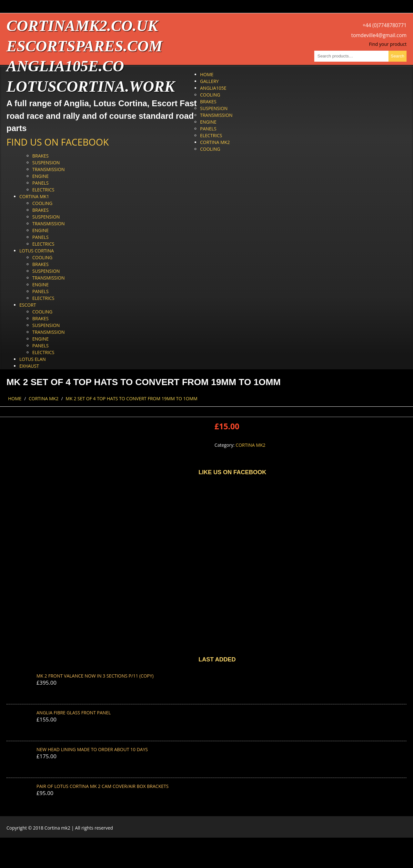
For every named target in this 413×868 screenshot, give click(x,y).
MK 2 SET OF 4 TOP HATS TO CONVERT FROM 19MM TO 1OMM (132, 398)
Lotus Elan (33, 359)
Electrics (211, 135)
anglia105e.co (65, 66)
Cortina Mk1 (34, 196)
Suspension (214, 108)
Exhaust (29, 366)
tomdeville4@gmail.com (379, 35)
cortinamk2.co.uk (82, 26)
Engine (208, 122)
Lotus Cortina (37, 251)
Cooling (210, 95)
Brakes (208, 102)
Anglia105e (213, 88)
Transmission (216, 115)
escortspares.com (84, 46)
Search (398, 56)
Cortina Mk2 (215, 142)
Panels (208, 129)
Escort (28, 305)
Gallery (209, 81)
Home (207, 74)
